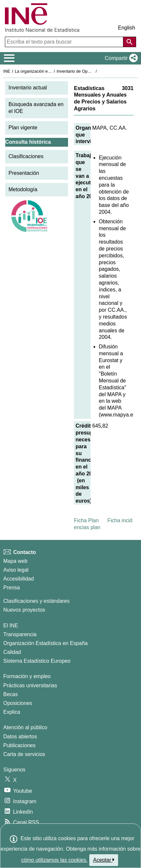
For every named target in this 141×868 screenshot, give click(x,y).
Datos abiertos (20, 737)
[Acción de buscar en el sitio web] (130, 42)
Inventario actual (28, 88)
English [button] (127, 28)
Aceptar (104, 860)
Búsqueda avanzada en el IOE (36, 108)
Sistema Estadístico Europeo (37, 661)
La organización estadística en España (51, 71)
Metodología (23, 189)
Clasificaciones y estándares (36, 601)
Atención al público (25, 727)
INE (7, 71)
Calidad (12, 652)
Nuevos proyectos (24, 610)
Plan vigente (23, 128)
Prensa (12, 588)
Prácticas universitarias (30, 685)
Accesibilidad (18, 579)
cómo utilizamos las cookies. (54, 860)
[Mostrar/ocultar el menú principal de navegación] (9, 58)
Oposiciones (18, 703)
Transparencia (20, 634)
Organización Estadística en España (45, 643)
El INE (11, 626)
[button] (120, 58)
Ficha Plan (86, 520)
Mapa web (15, 561)
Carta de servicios (24, 754)
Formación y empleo (27, 676)
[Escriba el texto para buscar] (65, 42)
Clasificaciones (26, 156)
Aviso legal (16, 570)
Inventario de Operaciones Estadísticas (93, 71)
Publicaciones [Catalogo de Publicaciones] (19, 745)
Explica (12, 712)
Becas (10, 694)
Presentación (24, 173)
